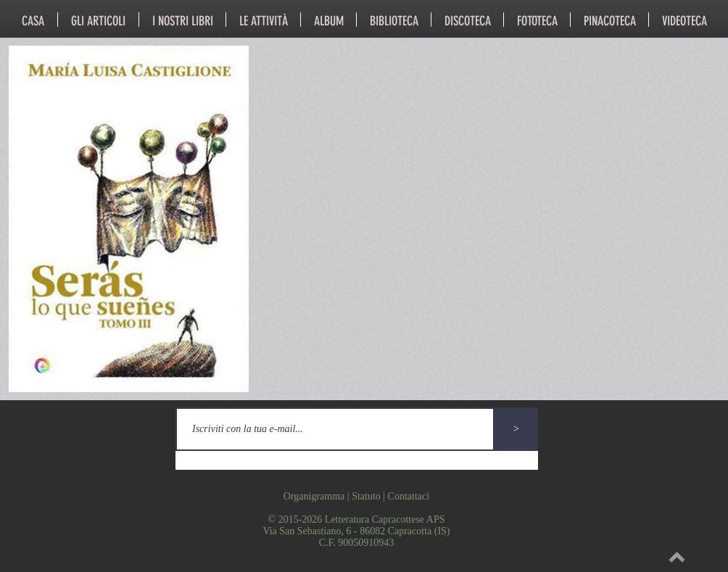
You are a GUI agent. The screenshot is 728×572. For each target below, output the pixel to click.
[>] (516, 429)
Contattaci (409, 496)
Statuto (366, 496)
